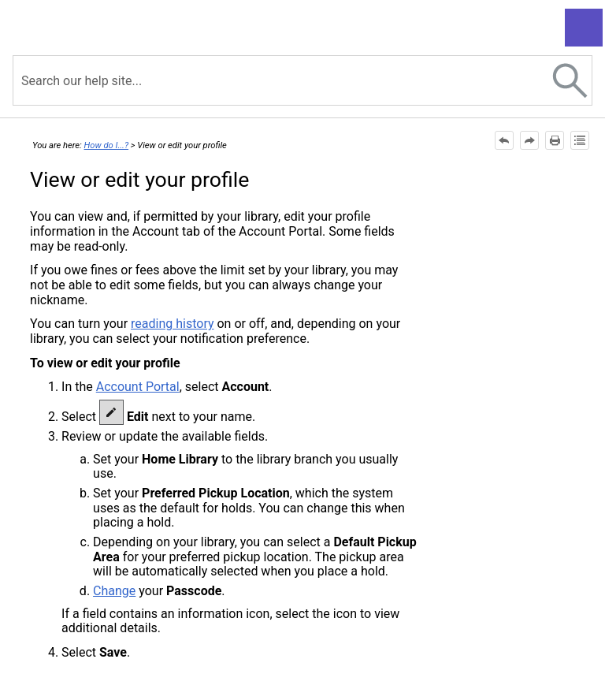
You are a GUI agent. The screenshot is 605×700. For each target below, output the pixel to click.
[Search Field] (302, 80)
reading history (172, 324)
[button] (570, 80)
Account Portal (138, 387)
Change (114, 591)
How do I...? (107, 145)
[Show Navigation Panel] (584, 28)
